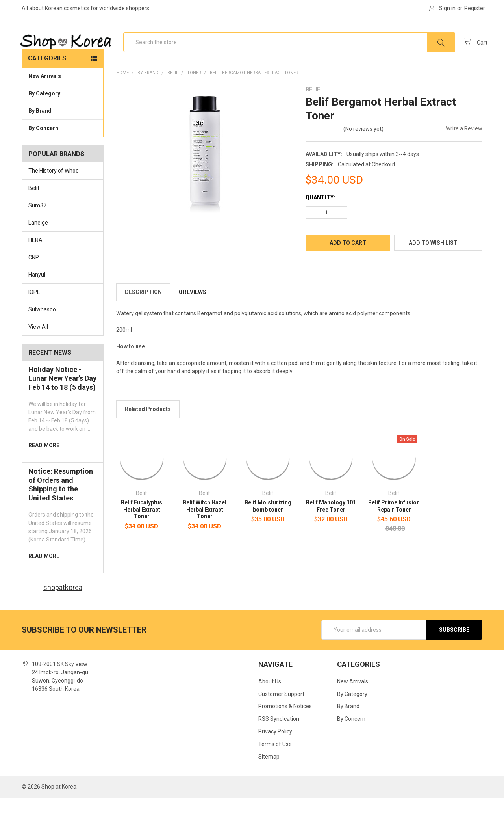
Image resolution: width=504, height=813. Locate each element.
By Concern (63, 143)
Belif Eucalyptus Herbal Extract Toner (142, 524)
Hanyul (37, 290)
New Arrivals (45, 91)
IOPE (34, 307)
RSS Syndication (279, 734)
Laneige (38, 238)
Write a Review (464, 143)
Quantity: (320, 212)
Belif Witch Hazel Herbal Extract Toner (205, 524)
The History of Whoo (54, 186)
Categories (47, 73)
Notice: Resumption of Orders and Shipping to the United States (61, 500)
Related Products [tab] (148, 424)
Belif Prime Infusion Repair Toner (394, 521)
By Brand (63, 125)
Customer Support (281, 709)
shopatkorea (63, 602)
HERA (35, 255)
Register (475, 8)
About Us (270, 696)
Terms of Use (275, 759)
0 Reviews (193, 307)
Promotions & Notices (285, 721)
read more (44, 460)
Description (143, 307)
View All (38, 341)
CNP (34, 272)
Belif (34, 203)
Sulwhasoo (42, 324)
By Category (63, 108)
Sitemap (269, 772)
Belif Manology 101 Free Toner (331, 521)
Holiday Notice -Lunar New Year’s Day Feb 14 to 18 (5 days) (62, 393)
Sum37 (37, 220)
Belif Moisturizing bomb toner (268, 521)
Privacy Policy (275, 746)
